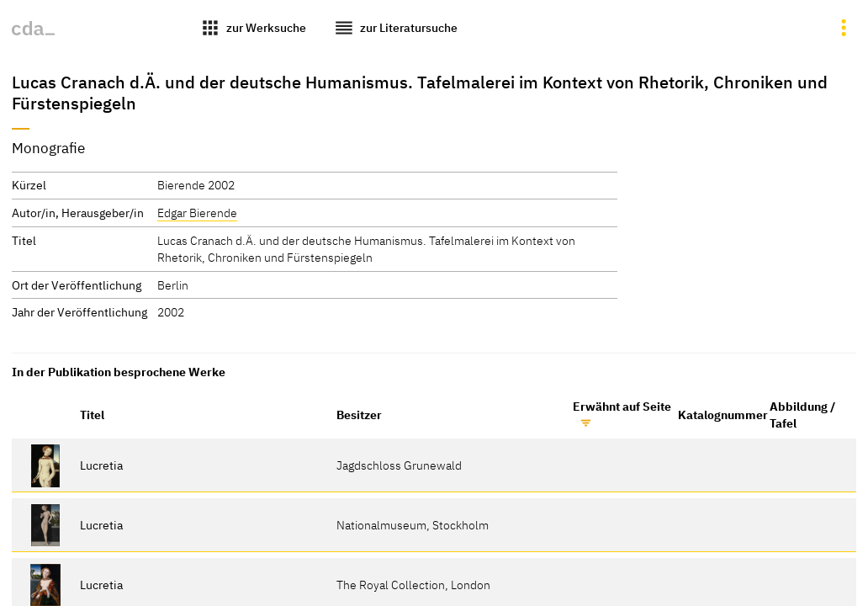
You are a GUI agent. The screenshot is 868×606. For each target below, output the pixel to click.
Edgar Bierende (197, 213)
